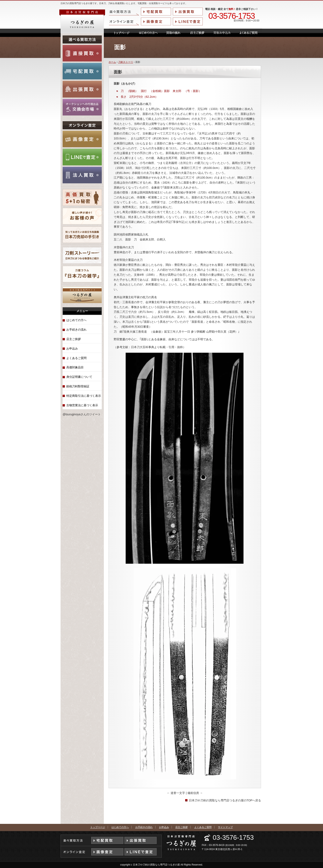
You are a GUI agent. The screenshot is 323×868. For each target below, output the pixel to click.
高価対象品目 (75, 367)
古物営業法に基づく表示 (82, 405)
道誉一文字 (177, 793)
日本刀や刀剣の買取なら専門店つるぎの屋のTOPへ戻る (225, 800)
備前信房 (195, 793)
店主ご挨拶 (74, 339)
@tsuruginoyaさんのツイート (82, 414)
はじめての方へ (76, 320)
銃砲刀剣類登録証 (78, 386)
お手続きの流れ (76, 330)
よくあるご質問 (76, 358)
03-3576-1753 (231, 16)
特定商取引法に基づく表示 (84, 396)
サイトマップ (225, 827)
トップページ (98, 827)
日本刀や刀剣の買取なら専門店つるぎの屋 (156, 865)
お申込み (72, 349)
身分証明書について (79, 377)
